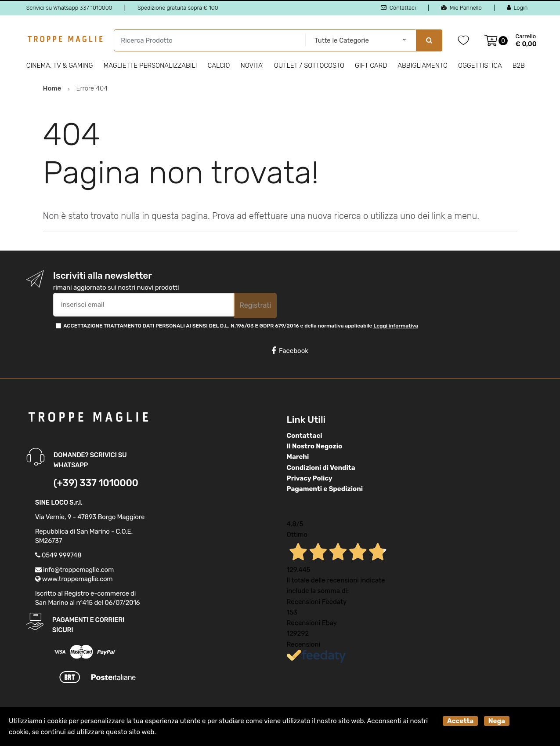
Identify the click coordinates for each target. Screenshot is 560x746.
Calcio (219, 66)
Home (52, 88)
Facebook (290, 351)
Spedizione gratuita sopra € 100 (178, 8)
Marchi (298, 457)
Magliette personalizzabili (150, 66)
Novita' (252, 66)
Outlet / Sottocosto (309, 66)
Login (517, 8)
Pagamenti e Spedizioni (325, 489)
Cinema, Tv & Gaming (60, 66)
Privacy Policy (310, 478)
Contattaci (398, 8)
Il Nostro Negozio (315, 446)
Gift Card (371, 66)
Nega (497, 721)
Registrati (255, 305)
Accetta (460, 721)
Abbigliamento (423, 66)
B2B (519, 66)
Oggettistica (480, 66)
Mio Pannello (461, 8)
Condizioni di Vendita (321, 468)
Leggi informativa (396, 326)
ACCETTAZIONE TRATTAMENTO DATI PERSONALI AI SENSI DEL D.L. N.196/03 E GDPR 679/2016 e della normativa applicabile (241, 326)
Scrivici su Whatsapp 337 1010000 (69, 8)
